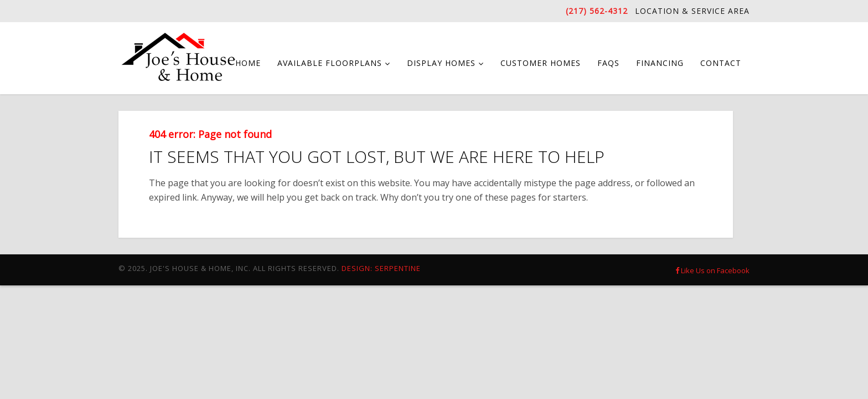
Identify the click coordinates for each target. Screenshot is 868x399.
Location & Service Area (692, 11)
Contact (721, 63)
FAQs (608, 63)
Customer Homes (541, 63)
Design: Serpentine (381, 268)
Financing (660, 63)
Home (248, 63)
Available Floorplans (330, 63)
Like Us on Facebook (712, 270)
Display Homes (441, 63)
